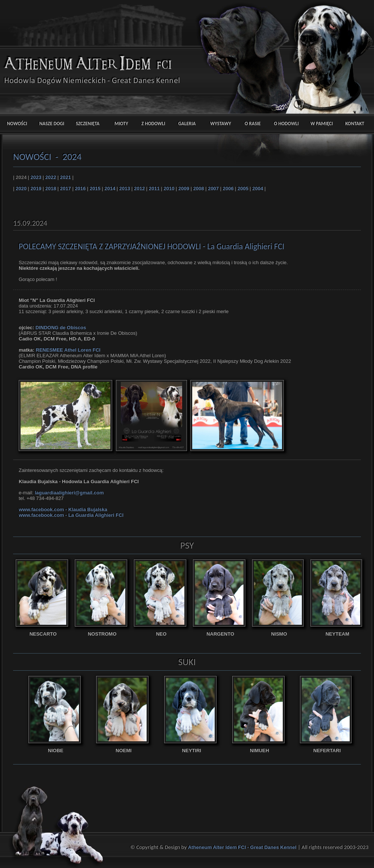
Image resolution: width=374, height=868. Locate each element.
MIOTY (118, 123)
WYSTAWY (219, 123)
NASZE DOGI (51, 123)
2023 (36, 177)
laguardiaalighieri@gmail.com (69, 493)
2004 (258, 189)
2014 (110, 189)
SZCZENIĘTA (84, 123)
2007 (213, 189)
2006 (228, 189)
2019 (36, 189)
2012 (139, 189)
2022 (51, 177)
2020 (21, 189)
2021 (66, 177)
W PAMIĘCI (320, 123)
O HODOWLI (286, 123)
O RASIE (253, 123)
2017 (66, 189)
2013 (125, 189)
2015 (95, 189)
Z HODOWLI (152, 123)
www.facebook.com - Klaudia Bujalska (63, 509)
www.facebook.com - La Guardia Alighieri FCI (71, 515)
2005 (243, 189)
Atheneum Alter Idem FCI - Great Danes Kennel (243, 847)
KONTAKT (354, 123)
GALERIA (185, 123)
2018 (51, 189)
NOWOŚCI (17, 123)
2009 (184, 189)
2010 (169, 189)
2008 (198, 189)
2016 (80, 189)
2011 (154, 189)
